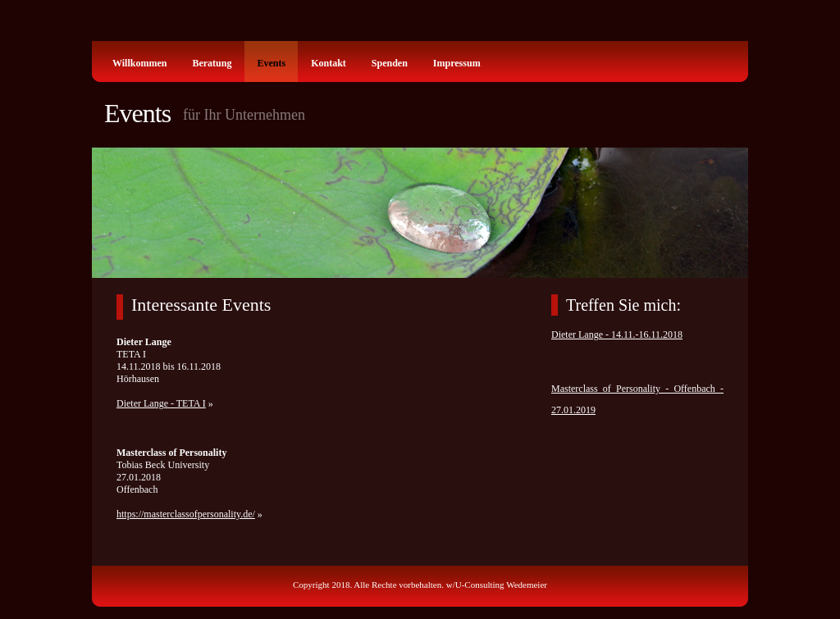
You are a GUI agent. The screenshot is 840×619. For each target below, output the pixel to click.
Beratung (212, 63)
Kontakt (329, 63)
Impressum (457, 63)
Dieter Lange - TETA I (161, 403)
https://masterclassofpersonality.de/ (186, 514)
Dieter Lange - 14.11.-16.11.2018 (617, 335)
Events (271, 63)
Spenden (390, 63)
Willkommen (139, 63)
